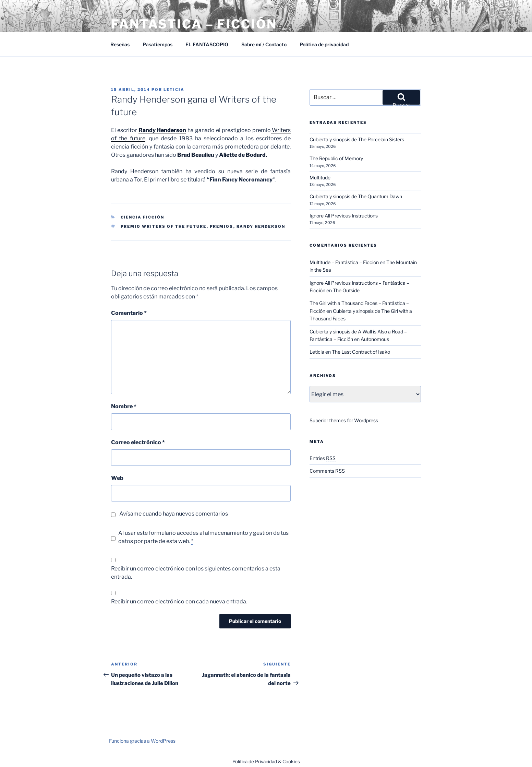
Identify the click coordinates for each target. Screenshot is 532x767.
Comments (327, 471)
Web (117, 478)
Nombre (124, 406)
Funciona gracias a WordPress (142, 741)
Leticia (174, 90)
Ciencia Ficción (143, 217)
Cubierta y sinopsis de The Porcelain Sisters (357, 139)
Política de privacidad (324, 44)
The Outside (346, 290)
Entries (323, 458)
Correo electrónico (138, 442)
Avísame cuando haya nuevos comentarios (174, 514)
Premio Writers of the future (164, 226)
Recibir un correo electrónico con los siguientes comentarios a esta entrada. (196, 573)
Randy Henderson (261, 226)
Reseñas (120, 44)
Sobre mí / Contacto (264, 44)
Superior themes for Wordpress (344, 420)
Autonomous (375, 339)
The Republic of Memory (336, 158)
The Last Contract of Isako (361, 352)
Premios (222, 226)
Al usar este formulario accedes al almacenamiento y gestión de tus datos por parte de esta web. (203, 537)
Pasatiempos (158, 44)
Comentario (129, 313)
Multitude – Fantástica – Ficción (344, 262)
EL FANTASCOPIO (207, 44)
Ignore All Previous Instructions (344, 216)
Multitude (320, 178)
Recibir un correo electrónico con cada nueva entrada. (179, 601)
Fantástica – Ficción (194, 24)
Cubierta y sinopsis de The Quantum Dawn (356, 196)
